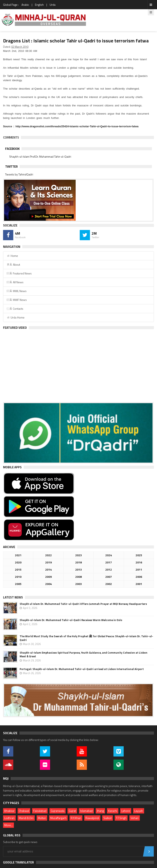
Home (12, 256)
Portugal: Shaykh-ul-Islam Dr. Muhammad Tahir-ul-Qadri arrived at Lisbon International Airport (82, 669)
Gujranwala (58, 811)
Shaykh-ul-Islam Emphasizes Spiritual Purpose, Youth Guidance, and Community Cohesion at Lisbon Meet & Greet (84, 654)
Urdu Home (15, 317)
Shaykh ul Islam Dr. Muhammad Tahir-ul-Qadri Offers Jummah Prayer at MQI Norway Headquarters (83, 604)
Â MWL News (16, 291)
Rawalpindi (92, 818)
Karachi (113, 811)
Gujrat (72, 811)
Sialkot (108, 818)
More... (8, 825)
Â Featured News (19, 273)
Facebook (12, 149)
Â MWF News (17, 300)
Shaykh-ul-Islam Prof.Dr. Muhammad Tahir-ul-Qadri (40, 156)
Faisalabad (40, 811)
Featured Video (15, 328)
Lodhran (9, 818)
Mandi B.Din (26, 818)
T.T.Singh (121, 818)
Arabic (25, 5)
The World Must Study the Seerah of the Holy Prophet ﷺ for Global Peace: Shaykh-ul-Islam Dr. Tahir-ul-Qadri (86, 638)
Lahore (126, 811)
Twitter (11, 166)
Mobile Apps (12, 467)
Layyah (139, 811)
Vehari (135, 818)
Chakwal (24, 811)
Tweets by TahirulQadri (19, 174)
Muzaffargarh (58, 818)
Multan (42, 818)
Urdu (53, 5)
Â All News (15, 282)
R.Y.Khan (76, 818)
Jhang (100, 811)
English (39, 5)
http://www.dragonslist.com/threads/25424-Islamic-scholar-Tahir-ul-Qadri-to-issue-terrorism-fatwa (77, 126)
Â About (13, 264)
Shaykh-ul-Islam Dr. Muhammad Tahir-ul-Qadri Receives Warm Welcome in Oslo (71, 620)
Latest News (13, 597)
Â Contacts (15, 309)
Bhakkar (9, 811)
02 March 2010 (20, 47)
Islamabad (86, 811)
